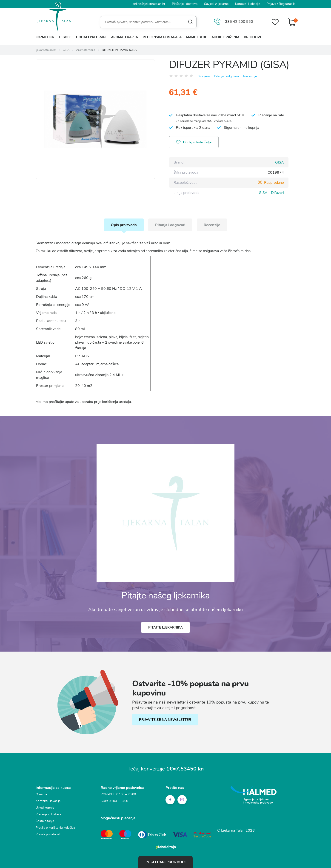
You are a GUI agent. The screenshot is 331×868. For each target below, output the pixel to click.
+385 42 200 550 (234, 22)
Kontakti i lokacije (248, 4)
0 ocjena (204, 76)
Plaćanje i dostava (185, 4)
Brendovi (252, 37)
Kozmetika (45, 37)
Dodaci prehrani (91, 37)
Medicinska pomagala (162, 37)
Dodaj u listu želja (194, 143)
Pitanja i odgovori (226, 76)
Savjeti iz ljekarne (216, 4)
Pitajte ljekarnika (165, 627)
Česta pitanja (45, 821)
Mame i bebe (197, 37)
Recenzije (250, 76)
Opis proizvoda (124, 225)
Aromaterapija (124, 37)
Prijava (271, 4)
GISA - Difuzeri (271, 193)
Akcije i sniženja (225, 37)
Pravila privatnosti (48, 834)
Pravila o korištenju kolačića (55, 828)
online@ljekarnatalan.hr (149, 4)
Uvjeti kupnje (45, 808)
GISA (280, 162)
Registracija (287, 4)
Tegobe (65, 37)
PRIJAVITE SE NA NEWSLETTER (165, 720)
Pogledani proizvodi (165, 862)
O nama (41, 794)
